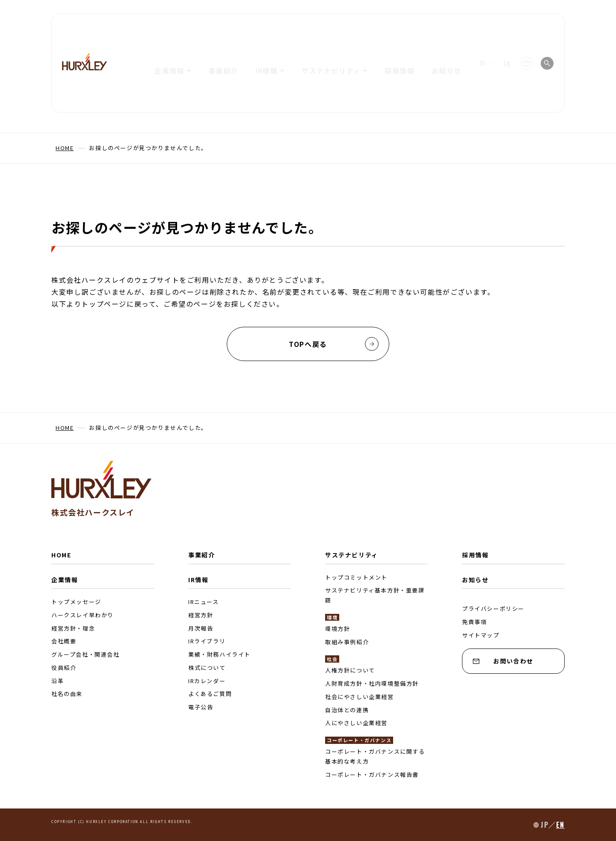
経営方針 (201, 615)
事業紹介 (222, 28)
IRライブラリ (207, 641)
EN (507, 28)
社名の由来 (67, 694)
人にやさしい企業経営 (356, 723)
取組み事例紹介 (347, 642)
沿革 (58, 681)
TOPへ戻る (334, 344)
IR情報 (198, 580)
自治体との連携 (347, 710)
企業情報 (65, 580)
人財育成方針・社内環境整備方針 (372, 683)
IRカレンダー (207, 681)
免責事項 (474, 622)
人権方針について (350, 670)
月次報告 (201, 628)
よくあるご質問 (210, 694)
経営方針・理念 (73, 628)
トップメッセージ (76, 602)
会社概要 (64, 641)
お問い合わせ (503, 661)
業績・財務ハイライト (219, 654)
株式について (207, 668)
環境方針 (338, 629)
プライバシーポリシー (493, 609)
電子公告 (201, 707)
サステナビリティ (352, 555)
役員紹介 (64, 668)
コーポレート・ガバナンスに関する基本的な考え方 (375, 756)
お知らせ (447, 28)
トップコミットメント (356, 577)
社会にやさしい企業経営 (360, 697)
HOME (61, 555)
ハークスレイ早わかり (83, 615)
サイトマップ (481, 635)
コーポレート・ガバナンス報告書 (372, 774)
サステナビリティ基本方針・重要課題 (375, 595)
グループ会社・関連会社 (86, 654)
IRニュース (204, 602)
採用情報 (400, 28)
